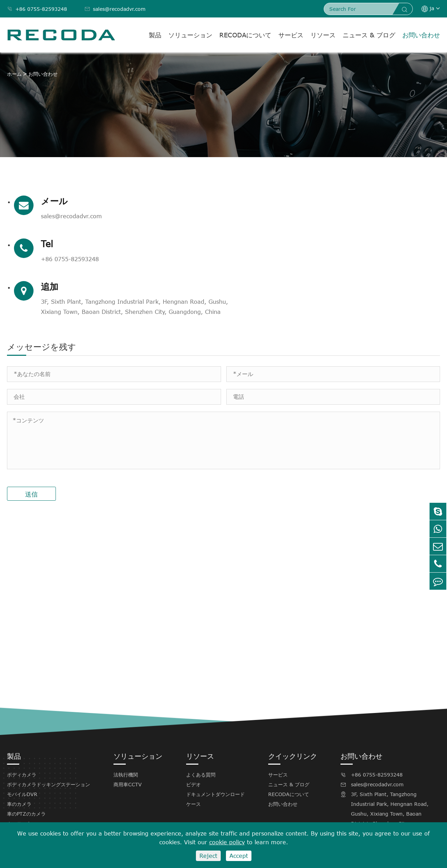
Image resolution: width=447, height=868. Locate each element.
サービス (291, 35)
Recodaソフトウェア (31, 810)
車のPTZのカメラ (26, 781)
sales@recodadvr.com (115, 9)
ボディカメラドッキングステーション (49, 752)
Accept (239, 856)
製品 (155, 35)
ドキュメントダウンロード (215, 761)
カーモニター (22, 791)
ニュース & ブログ (369, 35)
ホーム (14, 74)
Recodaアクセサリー (31, 800)
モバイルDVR (22, 761)
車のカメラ (19, 771)
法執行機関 (126, 742)
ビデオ (193, 752)
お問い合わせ (421, 35)
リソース (323, 35)
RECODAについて (245, 35)
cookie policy (227, 842)
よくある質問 (201, 742)
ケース (193, 771)
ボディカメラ (22, 742)
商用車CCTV (128, 752)
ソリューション (190, 35)
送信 (31, 461)
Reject (208, 856)
